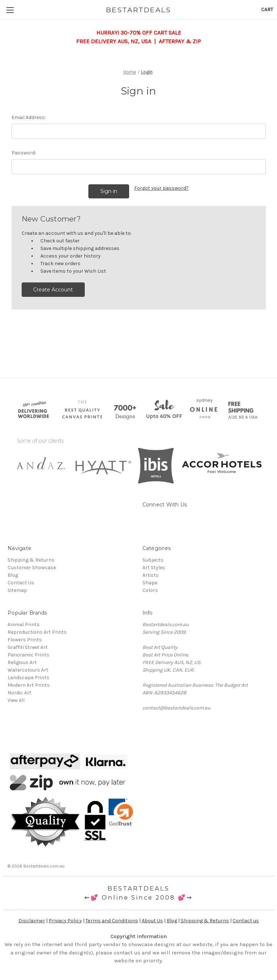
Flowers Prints (25, 640)
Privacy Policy (65, 921)
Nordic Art (19, 693)
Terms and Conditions (112, 921)
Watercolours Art (28, 670)
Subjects (153, 560)
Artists (151, 575)
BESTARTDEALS (138, 888)
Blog (13, 575)
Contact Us (21, 583)
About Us (152, 921)
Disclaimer (32, 921)
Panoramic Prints (28, 655)
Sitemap (17, 590)
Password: (24, 153)
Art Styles (154, 568)
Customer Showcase (32, 568)
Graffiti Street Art (28, 647)
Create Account (53, 290)
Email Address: (29, 117)
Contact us (246, 921)
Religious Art (22, 662)
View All (16, 700)
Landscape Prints (28, 678)
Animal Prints (24, 625)
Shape (150, 583)
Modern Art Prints (29, 685)
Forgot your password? (161, 188)
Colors (150, 590)
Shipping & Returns (31, 560)
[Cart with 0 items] (267, 10)
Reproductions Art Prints (37, 632)
